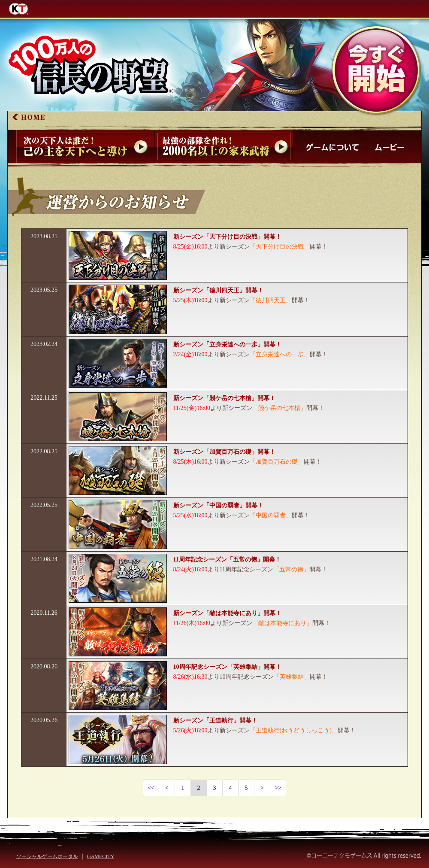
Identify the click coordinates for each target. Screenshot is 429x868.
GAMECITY (101, 856)
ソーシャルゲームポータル (47, 856)
